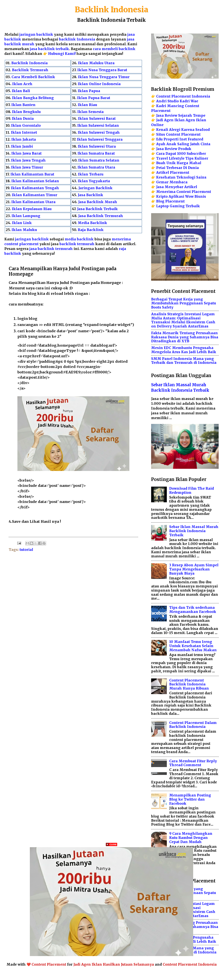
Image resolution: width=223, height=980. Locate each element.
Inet (183, 139)
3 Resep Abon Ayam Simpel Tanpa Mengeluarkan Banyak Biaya (194, 569)
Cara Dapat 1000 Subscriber (181, 154)
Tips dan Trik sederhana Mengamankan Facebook (193, 610)
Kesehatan (166, 177)
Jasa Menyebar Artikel (177, 187)
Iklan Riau (87, 105)
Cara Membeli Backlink (33, 77)
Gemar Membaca (172, 182)
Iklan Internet (24, 132)
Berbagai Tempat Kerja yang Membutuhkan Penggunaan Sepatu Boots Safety (184, 303)
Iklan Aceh (22, 84)
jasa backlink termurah (51, 249)
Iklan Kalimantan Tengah (35, 188)
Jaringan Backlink (95, 188)
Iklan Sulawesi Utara (97, 146)
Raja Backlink (91, 230)
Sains (201, 177)
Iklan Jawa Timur (27, 167)
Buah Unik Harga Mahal (179, 163)
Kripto (162, 197)
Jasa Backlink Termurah (101, 216)
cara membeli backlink (114, 49)
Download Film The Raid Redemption (192, 491)
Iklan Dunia (23, 119)
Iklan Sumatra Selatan (99, 160)
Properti (171, 139)
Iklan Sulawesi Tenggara (100, 139)
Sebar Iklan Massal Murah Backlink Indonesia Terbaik (194, 531)
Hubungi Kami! (62, 54)
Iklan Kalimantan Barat (32, 174)
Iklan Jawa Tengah (28, 160)
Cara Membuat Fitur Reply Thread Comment (193, 763)
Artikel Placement (173, 173)
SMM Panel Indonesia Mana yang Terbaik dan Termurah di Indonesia (184, 361)
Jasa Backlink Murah (98, 202)
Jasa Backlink (90, 195)
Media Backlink (92, 223)
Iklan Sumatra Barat (96, 153)
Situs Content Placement (178, 134)
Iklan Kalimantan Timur (35, 195)
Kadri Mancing (170, 106)
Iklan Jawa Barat (26, 153)
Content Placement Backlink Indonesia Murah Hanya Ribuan (189, 684)
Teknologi (186, 177)
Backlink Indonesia (111, 10)
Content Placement (49, 964)
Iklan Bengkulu (26, 112)
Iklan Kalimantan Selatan (35, 181)
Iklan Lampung (26, 216)
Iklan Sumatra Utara (96, 167)
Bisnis (200, 197)
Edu (159, 139)
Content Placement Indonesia (183, 96)
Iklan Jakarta (24, 139)
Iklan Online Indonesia (99, 84)
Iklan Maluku (24, 230)
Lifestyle (177, 158)
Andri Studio (167, 101)
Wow (189, 197)
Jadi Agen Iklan (170, 120)
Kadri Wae (189, 101)
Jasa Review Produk (174, 149)
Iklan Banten (23, 105)
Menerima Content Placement (184, 192)
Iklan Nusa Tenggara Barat (102, 70)
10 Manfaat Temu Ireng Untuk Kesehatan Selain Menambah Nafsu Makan (193, 646)
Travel (162, 158)
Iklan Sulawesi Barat (97, 119)
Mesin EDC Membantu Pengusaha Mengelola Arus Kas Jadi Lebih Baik (184, 350)
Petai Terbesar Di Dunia (177, 168)
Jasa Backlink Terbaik (97, 209)
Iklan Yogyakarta (94, 181)
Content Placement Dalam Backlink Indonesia (193, 725)
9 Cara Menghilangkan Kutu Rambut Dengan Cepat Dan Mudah (191, 838)
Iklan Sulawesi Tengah (99, 132)
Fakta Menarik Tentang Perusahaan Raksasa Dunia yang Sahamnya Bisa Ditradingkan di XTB (185, 337)
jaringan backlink (36, 35)
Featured (195, 139)
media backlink (80, 239)
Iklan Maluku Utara (96, 63)
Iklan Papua (89, 91)
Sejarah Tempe (192, 116)
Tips (189, 158)
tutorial (26, 550)
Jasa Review (167, 116)
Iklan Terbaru (91, 174)
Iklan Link (22, 223)
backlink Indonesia (77, 39)
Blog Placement (170, 201)
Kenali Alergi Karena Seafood (183, 130)
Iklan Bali (21, 91)
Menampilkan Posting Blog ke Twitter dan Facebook (190, 799)
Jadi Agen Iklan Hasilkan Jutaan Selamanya (114, 964)
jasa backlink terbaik (49, 49)
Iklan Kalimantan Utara (33, 202)
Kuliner (201, 158)
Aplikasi (176, 197)
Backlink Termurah (30, 70)
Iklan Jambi (22, 146)
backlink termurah (77, 244)
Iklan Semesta (90, 112)
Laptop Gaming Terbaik (178, 206)
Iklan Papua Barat (94, 98)
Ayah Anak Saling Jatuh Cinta (183, 144)
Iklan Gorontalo (26, 126)
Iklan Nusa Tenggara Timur (104, 77)
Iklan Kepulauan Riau (32, 209)
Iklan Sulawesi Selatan (98, 126)
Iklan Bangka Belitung (33, 98)
